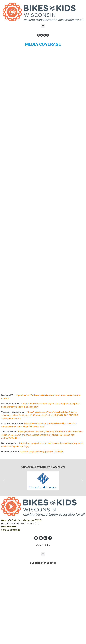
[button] (43, 26)
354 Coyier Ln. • (21, 520)
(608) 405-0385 (9, 527)
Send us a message (11, 530)
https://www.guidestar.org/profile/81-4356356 (42, 452)
